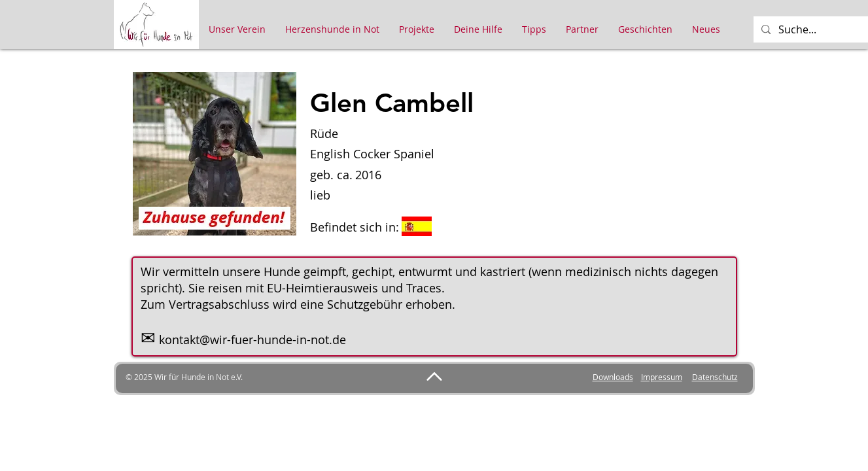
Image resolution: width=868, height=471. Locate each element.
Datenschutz (715, 377)
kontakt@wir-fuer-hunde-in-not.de (252, 340)
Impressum (662, 377)
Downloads (613, 377)
